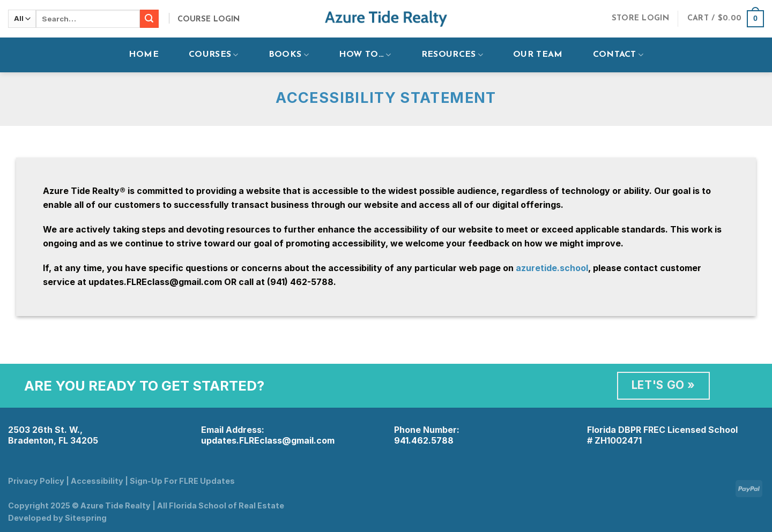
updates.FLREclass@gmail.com (268, 440)
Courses (214, 55)
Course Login (209, 20)
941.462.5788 (424, 440)
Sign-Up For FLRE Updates (182, 481)
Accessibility (97, 481)
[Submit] (149, 19)
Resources (452, 55)
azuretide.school (552, 268)
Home (144, 55)
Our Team (538, 55)
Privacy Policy (36, 481)
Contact (618, 55)
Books (289, 55)
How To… (365, 55)
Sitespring (86, 518)
